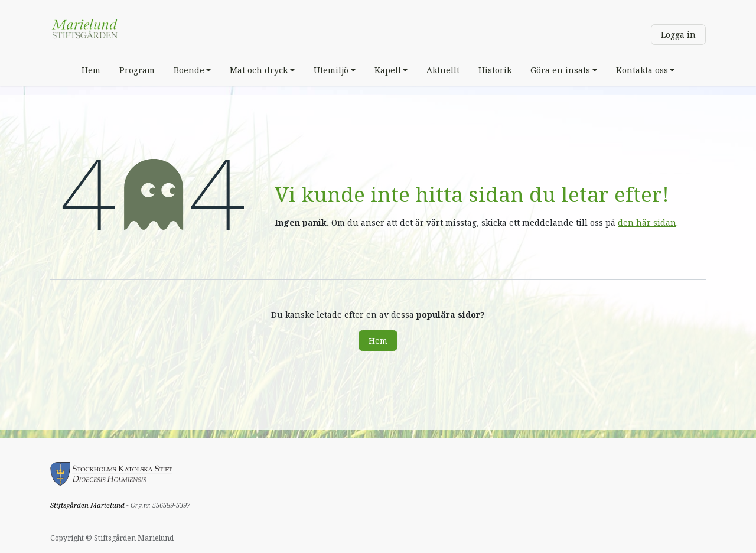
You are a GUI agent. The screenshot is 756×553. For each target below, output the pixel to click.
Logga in (678, 35)
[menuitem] (91, 70)
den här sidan (647, 222)
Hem (378, 341)
